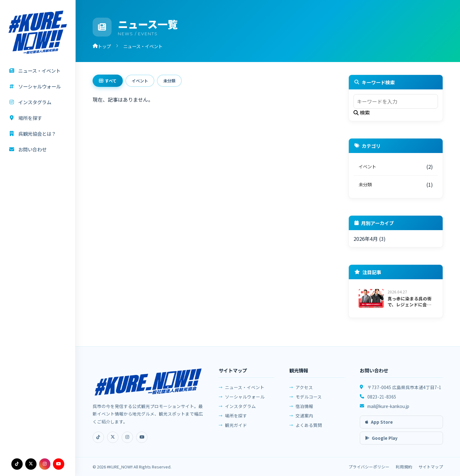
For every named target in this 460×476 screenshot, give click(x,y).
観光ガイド (236, 427)
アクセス (304, 390)
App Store (379, 424)
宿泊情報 (304, 409)
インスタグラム (240, 408)
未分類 (169, 81)
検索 (362, 112)
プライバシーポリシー (369, 467)
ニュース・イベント (245, 389)
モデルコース (309, 400)
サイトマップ (431, 467)
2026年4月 (366, 239)
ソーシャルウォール (245, 399)
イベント (140, 81)
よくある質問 (309, 428)
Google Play (381, 440)
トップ (102, 46)
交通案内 (304, 419)
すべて (108, 81)
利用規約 (404, 467)
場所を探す (236, 418)
